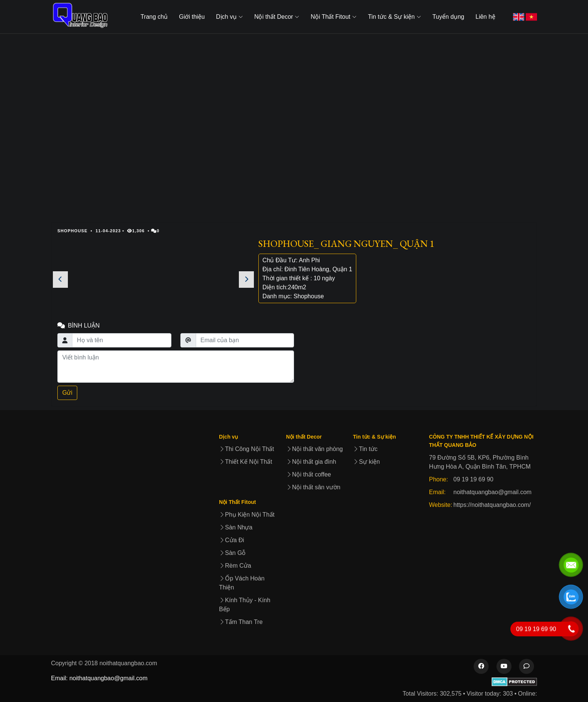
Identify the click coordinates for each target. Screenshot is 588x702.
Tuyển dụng (448, 17)
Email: (437, 492)
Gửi (67, 393)
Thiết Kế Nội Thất (246, 462)
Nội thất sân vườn (313, 487)
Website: (441, 505)
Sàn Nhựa (236, 527)
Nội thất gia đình (311, 462)
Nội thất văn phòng (315, 449)
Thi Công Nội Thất (247, 449)
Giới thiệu (192, 17)
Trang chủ (154, 17)
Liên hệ (485, 17)
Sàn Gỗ (232, 553)
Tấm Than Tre (241, 622)
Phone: (439, 479)
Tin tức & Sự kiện (374, 437)
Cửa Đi (232, 540)
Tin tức (365, 449)
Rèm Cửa (235, 566)
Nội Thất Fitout (237, 502)
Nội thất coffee (309, 474)
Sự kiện (366, 462)
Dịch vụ (229, 437)
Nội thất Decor (304, 437)
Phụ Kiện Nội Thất (247, 515)
